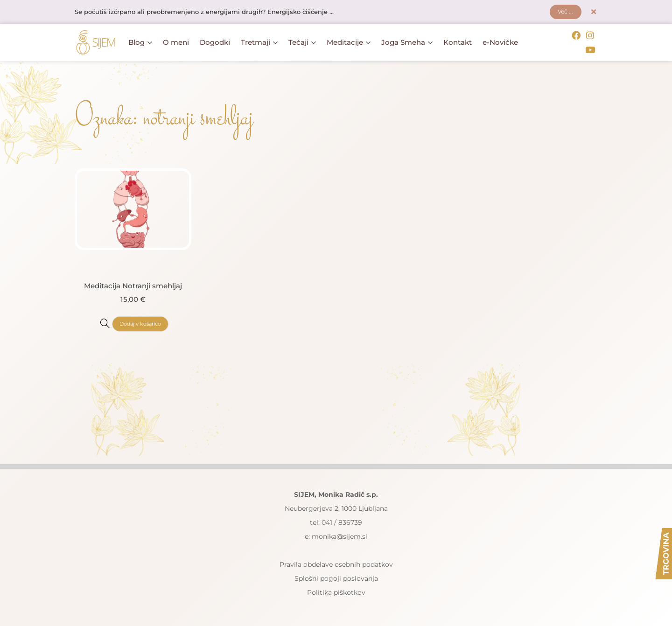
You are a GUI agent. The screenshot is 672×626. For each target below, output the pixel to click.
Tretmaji (259, 42)
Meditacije (349, 42)
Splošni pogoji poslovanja (336, 577)
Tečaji (302, 42)
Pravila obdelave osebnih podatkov (336, 563)
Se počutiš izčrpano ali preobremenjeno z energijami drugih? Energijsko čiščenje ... (215, 13)
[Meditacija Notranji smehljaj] (102, 321)
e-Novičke (500, 42)
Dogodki (215, 42)
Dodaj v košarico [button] (140, 322)
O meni (176, 42)
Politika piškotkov (336, 591)
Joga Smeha (407, 42)
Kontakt (458, 42)
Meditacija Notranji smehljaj (133, 284)
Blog (140, 42)
